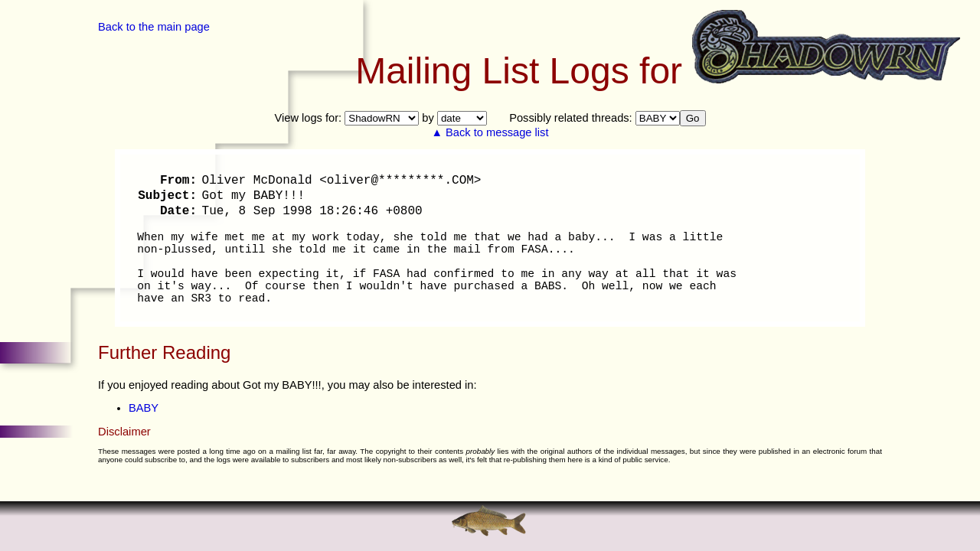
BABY (144, 408)
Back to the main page (154, 27)
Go (693, 118)
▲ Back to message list (490, 132)
